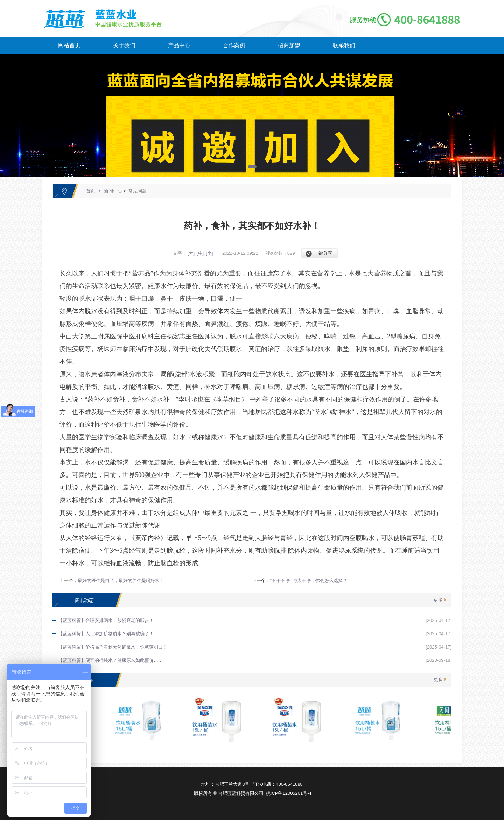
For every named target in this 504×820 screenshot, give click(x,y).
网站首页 (69, 45)
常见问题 (138, 191)
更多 (438, 600)
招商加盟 (289, 45)
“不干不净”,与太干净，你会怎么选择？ (309, 580)
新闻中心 (113, 191)
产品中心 (179, 45)
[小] (209, 253)
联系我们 (344, 45)
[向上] (472, 705)
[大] (191, 253)
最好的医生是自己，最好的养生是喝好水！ (121, 580)
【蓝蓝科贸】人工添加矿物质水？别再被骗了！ (106, 634)
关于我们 (124, 45)
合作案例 (234, 45)
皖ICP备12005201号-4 (289, 793)
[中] (200, 253)
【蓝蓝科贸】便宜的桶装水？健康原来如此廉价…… (110, 660)
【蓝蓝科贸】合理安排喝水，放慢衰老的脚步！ (106, 620)
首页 (91, 191)
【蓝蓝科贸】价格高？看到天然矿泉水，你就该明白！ (113, 647)
